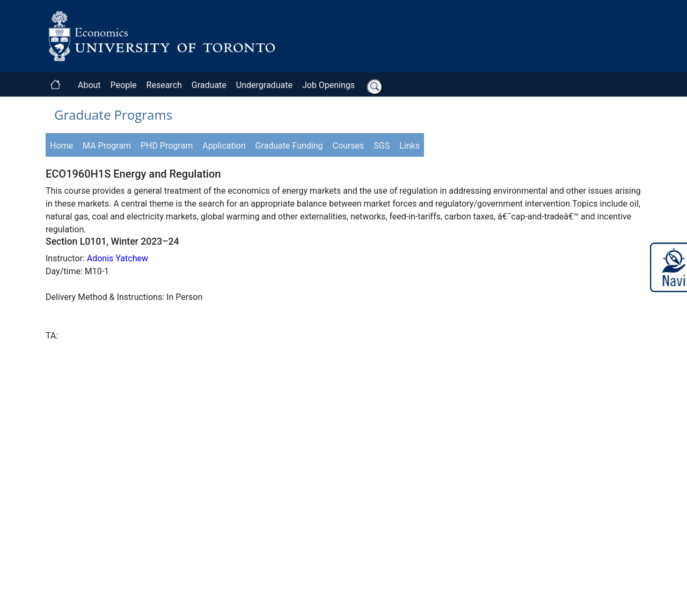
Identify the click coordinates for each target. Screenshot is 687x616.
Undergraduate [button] (264, 85)
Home (61, 146)
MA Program (107, 146)
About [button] (89, 85)
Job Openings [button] (328, 85)
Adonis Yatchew (118, 258)
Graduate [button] (209, 85)
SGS (382, 146)
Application (224, 146)
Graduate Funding (289, 146)
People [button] (124, 85)
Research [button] (164, 85)
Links (410, 146)
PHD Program (167, 146)
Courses (349, 146)
